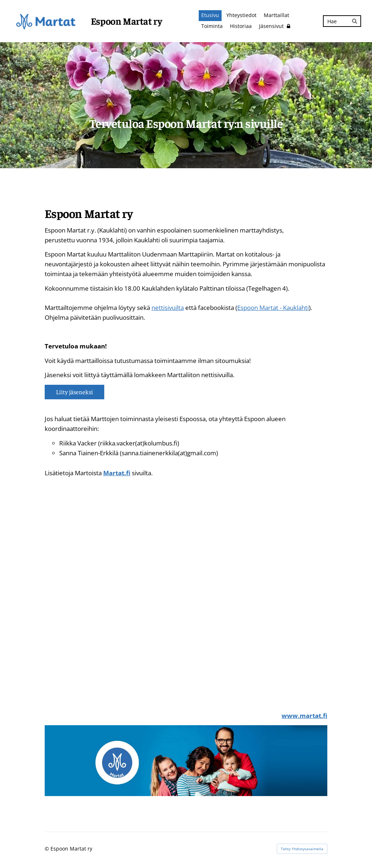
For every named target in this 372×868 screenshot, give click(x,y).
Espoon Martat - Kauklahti (273, 308)
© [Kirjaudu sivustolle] (48, 849)
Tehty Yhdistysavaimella (302, 849)
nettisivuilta (168, 308)
